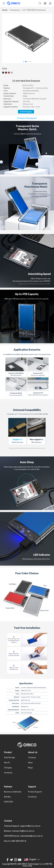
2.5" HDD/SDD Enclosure (34, 10)
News (30, 763)
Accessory (15, 10)
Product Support (35, 792)
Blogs (30, 768)
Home (5, 10)
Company (32, 758)
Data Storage (9, 758)
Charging (8, 768)
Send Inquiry (26, 112)
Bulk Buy (7, 797)
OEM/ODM (8, 802)
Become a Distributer (13, 792)
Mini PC (7, 763)
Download (32, 797)
